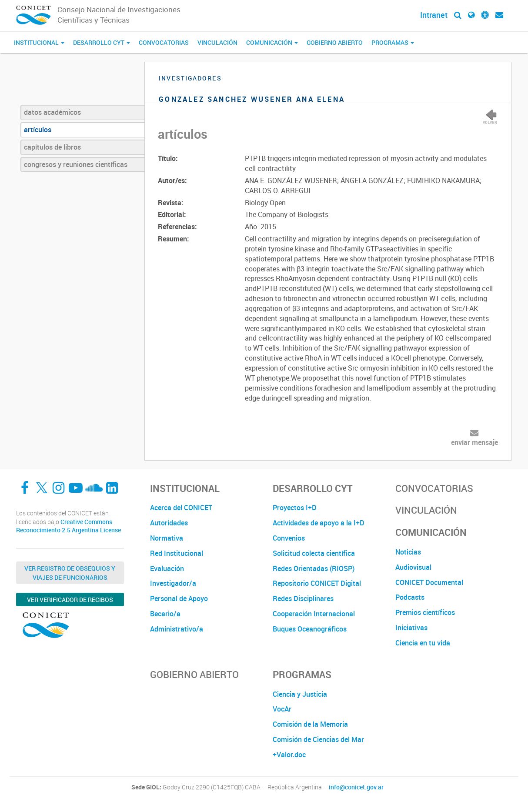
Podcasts (410, 597)
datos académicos (52, 112)
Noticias (408, 552)
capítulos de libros (52, 147)
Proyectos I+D (295, 508)
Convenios (289, 538)
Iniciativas (411, 628)
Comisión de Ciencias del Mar (318, 739)
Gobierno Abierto (335, 42)
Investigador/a (173, 583)
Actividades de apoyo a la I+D (319, 523)
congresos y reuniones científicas (76, 164)
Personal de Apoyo (179, 598)
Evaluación (167, 568)
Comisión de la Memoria (310, 724)
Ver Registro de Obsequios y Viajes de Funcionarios (70, 573)
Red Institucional (177, 553)
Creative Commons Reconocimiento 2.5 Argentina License (69, 526)
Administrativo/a (177, 629)
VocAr (282, 709)
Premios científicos (425, 612)
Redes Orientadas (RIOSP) (314, 568)
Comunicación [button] (272, 42)
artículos (38, 130)
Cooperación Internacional (314, 614)
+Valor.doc (289, 755)
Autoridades (169, 523)
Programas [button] (393, 42)
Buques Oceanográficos (310, 629)
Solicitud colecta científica (314, 553)
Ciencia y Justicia (300, 694)
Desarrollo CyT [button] (102, 42)
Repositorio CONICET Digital (317, 583)
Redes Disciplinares (303, 598)
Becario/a (165, 614)
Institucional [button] (39, 42)
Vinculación (217, 42)
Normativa (167, 538)
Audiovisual (413, 567)
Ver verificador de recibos (70, 600)
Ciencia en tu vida (423, 643)
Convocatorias (164, 42)
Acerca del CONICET (181, 508)
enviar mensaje (475, 442)
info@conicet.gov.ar (356, 787)
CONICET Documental (429, 582)
